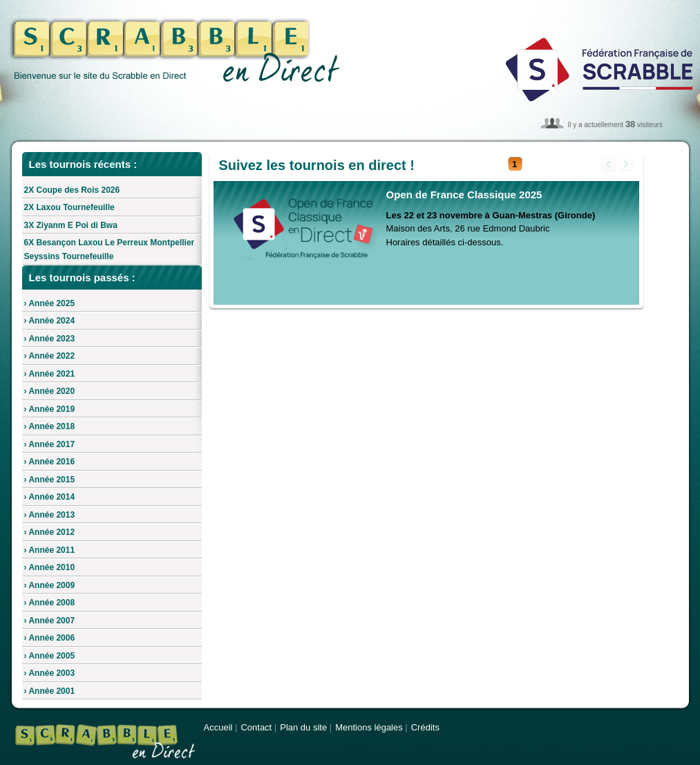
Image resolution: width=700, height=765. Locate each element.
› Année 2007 (50, 621)
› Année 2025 (50, 303)
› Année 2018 (50, 426)
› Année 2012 (50, 532)
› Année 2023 (50, 339)
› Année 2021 (50, 374)
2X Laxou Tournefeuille (69, 207)
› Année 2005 (50, 656)
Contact (256, 727)
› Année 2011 (50, 550)
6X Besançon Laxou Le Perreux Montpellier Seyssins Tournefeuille (110, 249)
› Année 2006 (50, 638)
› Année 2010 (50, 567)
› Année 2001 (50, 691)
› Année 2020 (50, 391)
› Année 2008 (50, 603)
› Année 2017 (50, 444)
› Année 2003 (50, 673)
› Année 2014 (50, 497)
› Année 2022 (50, 356)
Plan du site (303, 727)
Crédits (425, 727)
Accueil (218, 727)
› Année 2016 (50, 462)
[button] (515, 164)
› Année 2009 (50, 585)
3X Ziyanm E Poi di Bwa (71, 225)
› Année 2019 (50, 409)
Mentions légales (369, 727)
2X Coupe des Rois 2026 (72, 190)
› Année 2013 (50, 515)
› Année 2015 (50, 480)
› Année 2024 (50, 321)
